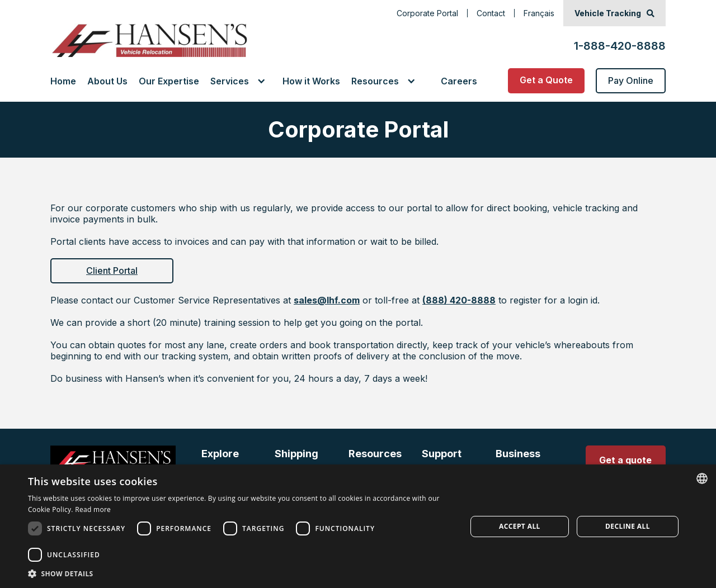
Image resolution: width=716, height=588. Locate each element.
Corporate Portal (427, 13)
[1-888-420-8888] (620, 40)
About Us (107, 81)
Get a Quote (546, 80)
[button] (241, 81)
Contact (491, 13)
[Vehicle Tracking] (614, 13)
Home (63, 81)
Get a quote (625, 460)
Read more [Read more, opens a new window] (93, 509)
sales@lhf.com (327, 300)
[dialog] (358, 526)
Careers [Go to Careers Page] (459, 81)
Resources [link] (375, 81)
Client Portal (112, 271)
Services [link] (230, 81)
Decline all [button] (628, 526)
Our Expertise (169, 81)
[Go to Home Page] (149, 40)
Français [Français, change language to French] (539, 13)
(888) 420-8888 (459, 300)
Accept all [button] (520, 526)
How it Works (311, 81)
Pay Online (631, 80)
